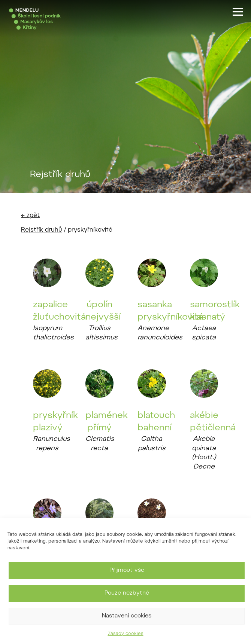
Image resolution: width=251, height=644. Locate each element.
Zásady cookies (126, 634)
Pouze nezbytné (127, 593)
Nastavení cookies (127, 616)
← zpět (30, 216)
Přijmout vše (127, 570)
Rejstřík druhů (42, 230)
